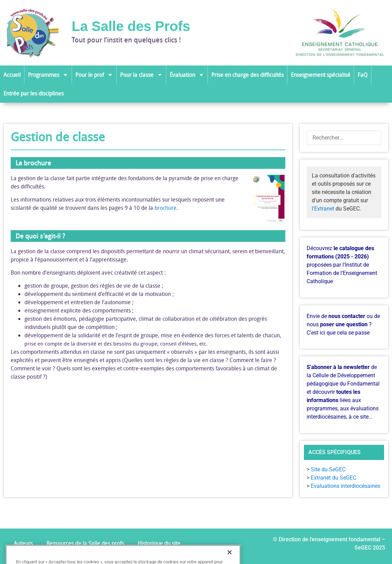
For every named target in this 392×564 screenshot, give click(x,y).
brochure (166, 208)
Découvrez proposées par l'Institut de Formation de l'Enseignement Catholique (342, 265)
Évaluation (187, 75)
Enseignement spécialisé (321, 75)
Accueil (12, 75)
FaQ (363, 75)
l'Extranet (323, 209)
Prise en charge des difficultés (247, 75)
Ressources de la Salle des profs (85, 543)
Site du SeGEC (328, 469)
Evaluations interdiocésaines (346, 486)
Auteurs (23, 543)
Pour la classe (141, 75)
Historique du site (159, 543)
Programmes (48, 75)
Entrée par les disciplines (34, 93)
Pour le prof (94, 75)
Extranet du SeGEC (333, 478)
